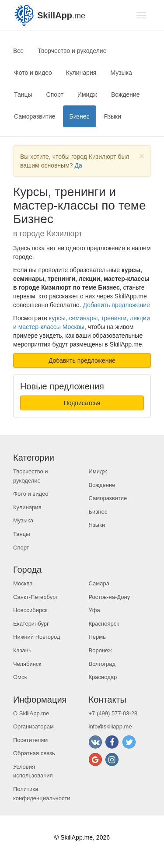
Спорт (55, 94)
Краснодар (103, 677)
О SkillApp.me (31, 713)
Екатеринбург (31, 624)
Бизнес (80, 116)
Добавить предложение (117, 305)
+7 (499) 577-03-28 (113, 713)
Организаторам (33, 726)
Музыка (121, 73)
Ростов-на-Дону (110, 597)
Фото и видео (33, 73)
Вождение (126, 94)
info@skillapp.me (110, 726)
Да (78, 165)
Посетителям (30, 740)
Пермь (98, 637)
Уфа (94, 610)
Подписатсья (82, 403)
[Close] (142, 156)
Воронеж (100, 650)
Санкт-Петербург (35, 597)
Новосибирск (30, 610)
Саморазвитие (35, 116)
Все (18, 51)
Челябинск (27, 664)
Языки (113, 116)
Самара (99, 583)
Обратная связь (34, 753)
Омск (20, 677)
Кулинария (81, 73)
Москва (23, 583)
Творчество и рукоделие (72, 51)
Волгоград (102, 664)
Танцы (23, 94)
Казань (22, 650)
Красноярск (104, 624)
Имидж (87, 94)
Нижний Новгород (37, 637)
